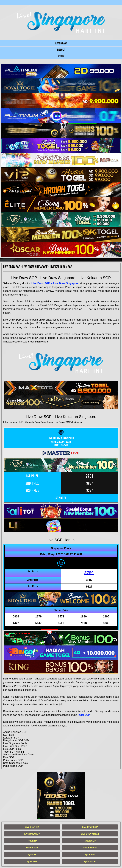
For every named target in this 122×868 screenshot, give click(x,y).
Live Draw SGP (90, 827)
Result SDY (32, 848)
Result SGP (90, 841)
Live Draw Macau (90, 834)
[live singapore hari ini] (61, 71)
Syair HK (32, 855)
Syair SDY (32, 861)
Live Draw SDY (32, 834)
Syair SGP (90, 855)
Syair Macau (90, 861)
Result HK (32, 841)
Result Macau (90, 848)
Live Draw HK (32, 827)
